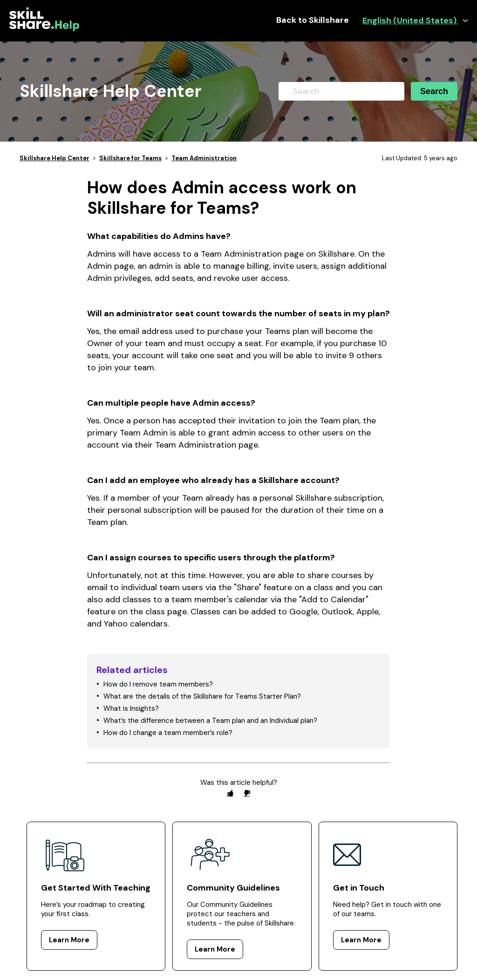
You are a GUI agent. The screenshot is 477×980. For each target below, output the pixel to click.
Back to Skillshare (313, 20)
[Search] (341, 91)
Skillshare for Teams (130, 158)
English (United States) (410, 21)
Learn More (69, 940)
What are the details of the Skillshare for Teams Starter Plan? (202, 696)
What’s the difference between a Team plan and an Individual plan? (210, 721)
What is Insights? (131, 708)
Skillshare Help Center (55, 158)
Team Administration (204, 158)
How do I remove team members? (158, 684)
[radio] (230, 793)
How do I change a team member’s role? (168, 733)
